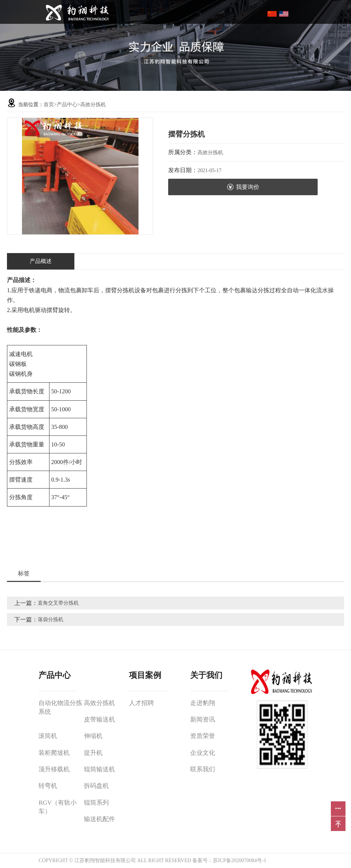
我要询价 (243, 187)
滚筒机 (48, 736)
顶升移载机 (54, 769)
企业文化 (203, 753)
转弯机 (48, 786)
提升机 (93, 753)
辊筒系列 (96, 803)
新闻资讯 (203, 719)
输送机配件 (99, 819)
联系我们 (203, 769)
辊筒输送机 (99, 769)
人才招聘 (141, 703)
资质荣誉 (203, 736)
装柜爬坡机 (54, 753)
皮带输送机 (99, 719)
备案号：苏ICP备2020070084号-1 (229, 860)
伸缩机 (93, 736)
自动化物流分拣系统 (60, 707)
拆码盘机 (96, 786)
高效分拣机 (93, 105)
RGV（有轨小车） (58, 807)
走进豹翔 (203, 703)
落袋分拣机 (51, 620)
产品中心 (67, 105)
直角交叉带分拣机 (58, 603)
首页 (49, 105)
